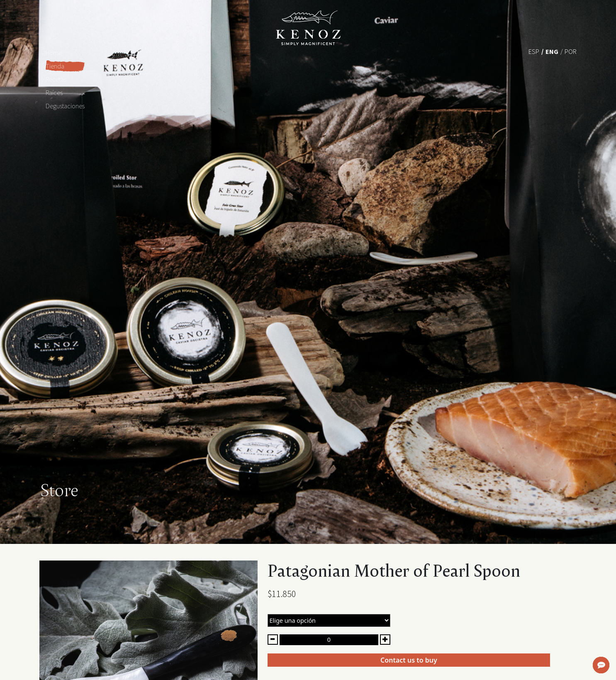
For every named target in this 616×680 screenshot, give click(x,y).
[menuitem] (534, 51)
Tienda (55, 66)
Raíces (54, 93)
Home (54, 53)
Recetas (56, 79)
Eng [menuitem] (552, 51)
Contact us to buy (409, 660)
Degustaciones (65, 106)
